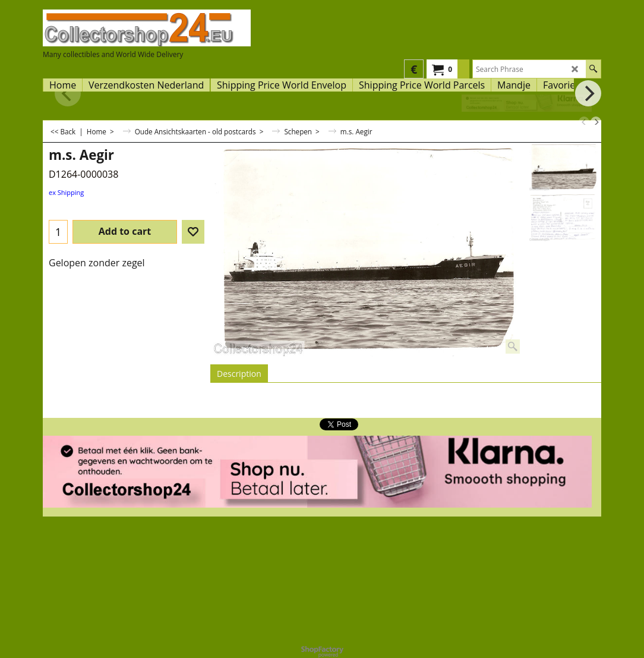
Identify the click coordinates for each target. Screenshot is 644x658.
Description (239, 374)
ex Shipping (66, 192)
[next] (596, 122)
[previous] (584, 122)
